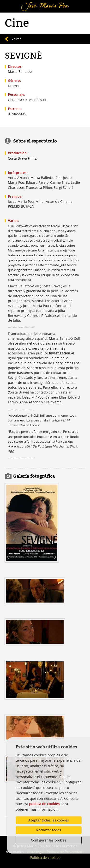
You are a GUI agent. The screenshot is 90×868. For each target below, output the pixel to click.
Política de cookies (45, 857)
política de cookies (44, 804)
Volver (16, 39)
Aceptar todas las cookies (49, 820)
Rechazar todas (49, 830)
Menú (11, 3)
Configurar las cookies (49, 840)
